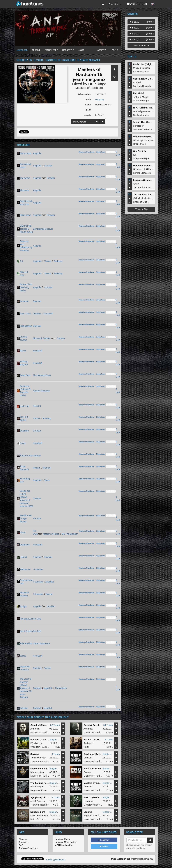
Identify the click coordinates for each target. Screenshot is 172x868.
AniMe (136, 184)
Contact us (24, 842)
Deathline (24, 431)
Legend (23, 557)
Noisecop (138, 140)
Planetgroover (26, 619)
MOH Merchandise (64, 845)
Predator (51, 178)
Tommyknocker (38, 758)
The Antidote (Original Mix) (148, 194)
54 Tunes (108, 725)
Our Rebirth (139, 151)
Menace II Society (42, 338)
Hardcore (22, 50)
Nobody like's (38, 812)
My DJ (23, 351)
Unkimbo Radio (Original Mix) (149, 166)
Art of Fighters (38, 801)
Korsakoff (48, 314)
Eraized (137, 82)
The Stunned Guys (42, 375)
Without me (25, 569)
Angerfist (37, 153)
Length (87, 115)
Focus (23, 443)
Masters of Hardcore (89, 88)
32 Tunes (55, 725)
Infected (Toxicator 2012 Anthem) (48, 739)
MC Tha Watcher (70, 534)
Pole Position (26, 643)
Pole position (26, 326)
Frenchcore (51, 50)
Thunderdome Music (144, 187)
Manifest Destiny (152, 198)
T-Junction (38, 569)
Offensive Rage (141, 100)
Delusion (24, 708)
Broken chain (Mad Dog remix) (26, 287)
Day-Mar (37, 301)
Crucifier (48, 166)
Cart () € (137, 4)
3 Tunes (56, 754)
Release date (84, 94)
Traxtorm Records (40, 761)
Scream (35, 754)
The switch (25, 178)
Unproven (138, 169)
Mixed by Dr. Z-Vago (89, 84)
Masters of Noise (51, 534)
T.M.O (136, 97)
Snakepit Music (141, 72)
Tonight (23, 606)
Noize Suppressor (42, 643)
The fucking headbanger (44, 783)
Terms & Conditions (28, 848)
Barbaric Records (142, 86)
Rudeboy (58, 261)
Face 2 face (25, 314)
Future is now (26, 455)
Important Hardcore (40, 747)
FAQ (21, 845)
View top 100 (141, 209)
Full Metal (138, 93)
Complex (148, 140)
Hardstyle (68, 50)
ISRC (88, 110)
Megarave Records (40, 790)
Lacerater (88, 801)
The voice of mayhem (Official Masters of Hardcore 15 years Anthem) (26, 688)
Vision (23, 532)
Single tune (100, 152)
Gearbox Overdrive (143, 129)
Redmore (88, 743)
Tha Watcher (61, 688)
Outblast (37, 314)
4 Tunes (109, 739)
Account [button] (115, 4)
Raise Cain (25, 375)
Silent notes (25, 215)
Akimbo (149, 169)
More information (141, 46)
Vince (47, 480)
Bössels (146, 68)
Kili (135, 155)
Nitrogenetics (37, 772)
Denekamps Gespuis (43, 229)
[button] (103, 4)
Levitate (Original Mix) (145, 180)
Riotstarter (25, 190)
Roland (36, 468)
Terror (36, 50)
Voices (23, 656)
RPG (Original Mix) (143, 108)
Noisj (86, 747)
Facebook (104, 840)
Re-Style (37, 518)
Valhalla (137, 198)
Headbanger (37, 787)
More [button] (83, 50)
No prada (24, 301)
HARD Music (140, 144)
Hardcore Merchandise (66, 842)
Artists (102, 50)
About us (23, 839)
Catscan (61, 338)
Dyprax (87, 772)
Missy (136, 68)
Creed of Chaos (39, 725)
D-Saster (37, 431)
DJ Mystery (36, 743)
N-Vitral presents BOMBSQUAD (149, 111)
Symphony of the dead (43, 797)
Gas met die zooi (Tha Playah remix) (26, 229)
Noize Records (38, 819)
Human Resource (41, 391)
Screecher (138, 126)
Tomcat (48, 261)
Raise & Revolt (91, 725)
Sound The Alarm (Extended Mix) (151, 122)
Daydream (25, 545)
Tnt (21, 261)
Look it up (24, 406)
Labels (114, 50)
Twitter (104, 846)
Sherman (47, 468)
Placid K (37, 406)
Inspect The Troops (94, 739)
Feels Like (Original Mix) (146, 64)
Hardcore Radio (62, 839)
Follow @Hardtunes (56, 860)
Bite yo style (26, 153)
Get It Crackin (26, 631)
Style (88, 99)
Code (88, 105)
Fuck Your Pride (92, 768)
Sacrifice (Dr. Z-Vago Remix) (26, 518)
